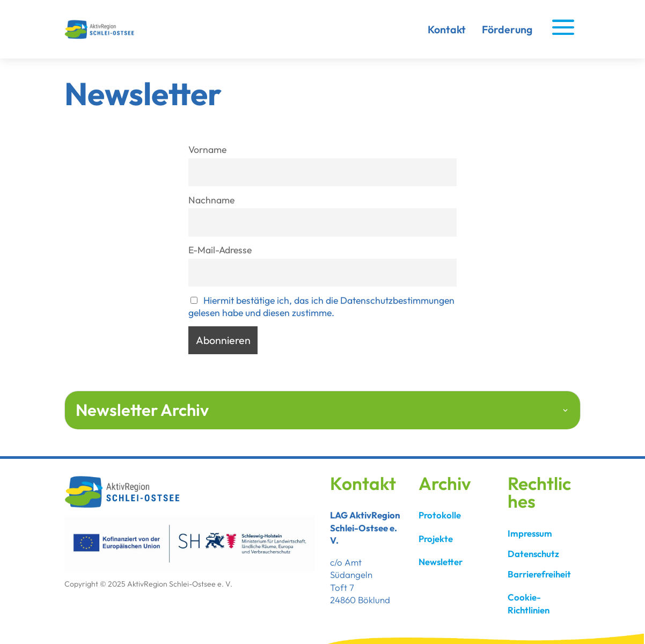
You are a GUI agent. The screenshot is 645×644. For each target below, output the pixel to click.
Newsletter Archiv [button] (142, 410)
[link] (102, 36)
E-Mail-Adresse (220, 250)
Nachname (211, 200)
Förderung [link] (507, 29)
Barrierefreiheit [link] (539, 574)
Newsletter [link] (441, 562)
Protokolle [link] (440, 515)
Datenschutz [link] (533, 554)
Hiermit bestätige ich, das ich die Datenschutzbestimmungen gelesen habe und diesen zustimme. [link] (321, 306)
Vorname (207, 149)
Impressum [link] (530, 533)
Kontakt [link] (447, 29)
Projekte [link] (436, 539)
